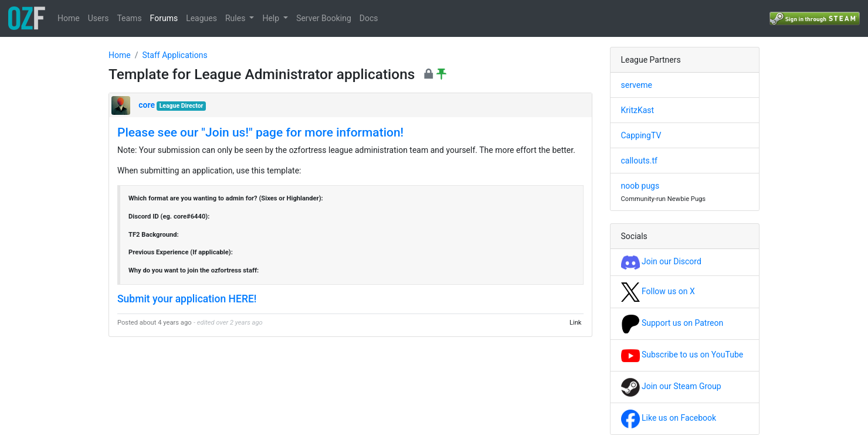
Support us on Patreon (672, 323)
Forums (164, 18)
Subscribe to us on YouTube (682, 355)
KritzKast (638, 110)
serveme (637, 85)
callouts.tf (639, 161)
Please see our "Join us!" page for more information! (260, 132)
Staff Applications (174, 55)
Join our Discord (661, 261)
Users (99, 18)
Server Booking (324, 18)
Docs (369, 18)
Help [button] (272, 18)
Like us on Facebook (669, 418)
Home (69, 18)
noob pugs (640, 186)
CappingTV (641, 135)
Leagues (201, 18)
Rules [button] (236, 18)
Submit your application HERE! (187, 299)
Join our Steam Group (671, 386)
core (147, 105)
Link (576, 323)
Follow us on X (658, 291)
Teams (129, 18)
